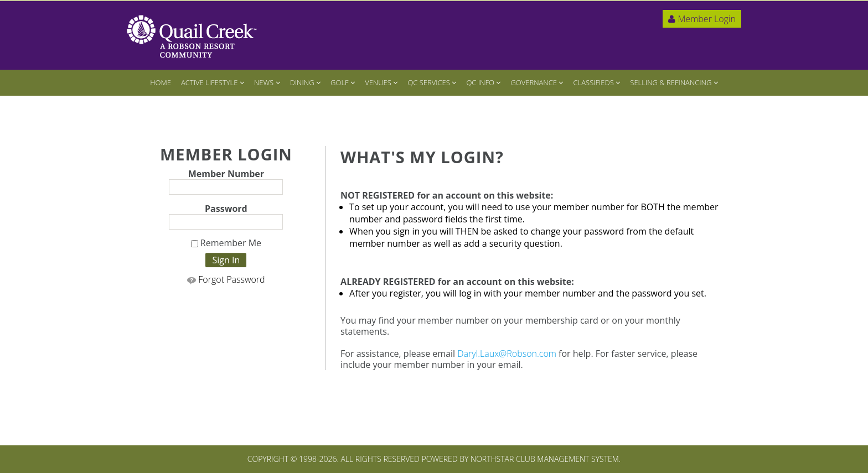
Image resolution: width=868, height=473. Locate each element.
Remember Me (226, 243)
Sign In (226, 260)
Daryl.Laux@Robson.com (507, 354)
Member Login (702, 19)
